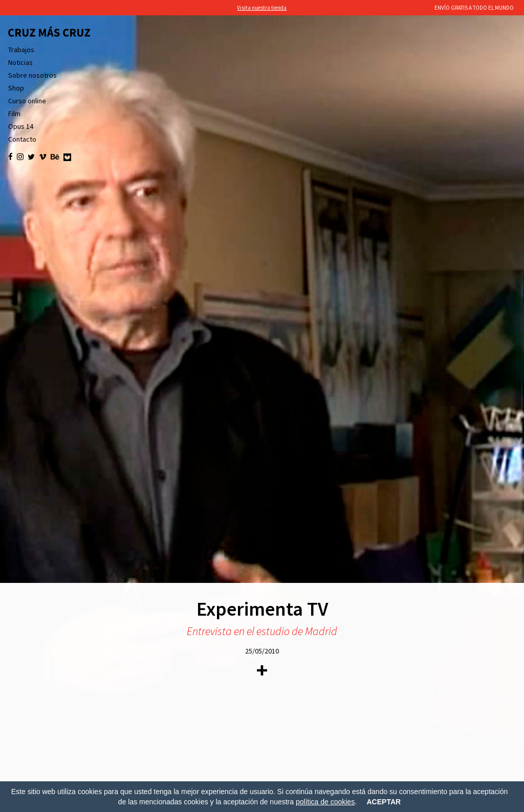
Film (14, 114)
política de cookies (325, 802)
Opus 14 (21, 126)
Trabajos (21, 50)
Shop (16, 88)
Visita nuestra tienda (262, 8)
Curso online (27, 101)
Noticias (20, 62)
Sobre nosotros (32, 75)
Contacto (22, 139)
